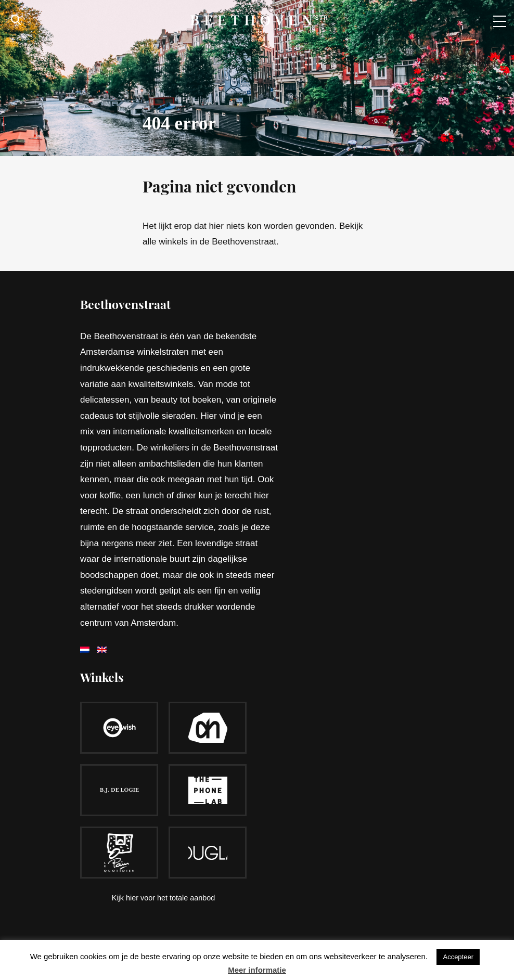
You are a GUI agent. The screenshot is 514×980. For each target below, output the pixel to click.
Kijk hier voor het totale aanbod (163, 898)
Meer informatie (257, 970)
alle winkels (165, 242)
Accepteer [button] (458, 957)
